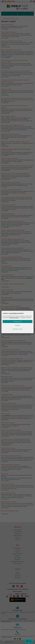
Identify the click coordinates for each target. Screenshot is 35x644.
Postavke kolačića (14, 318)
